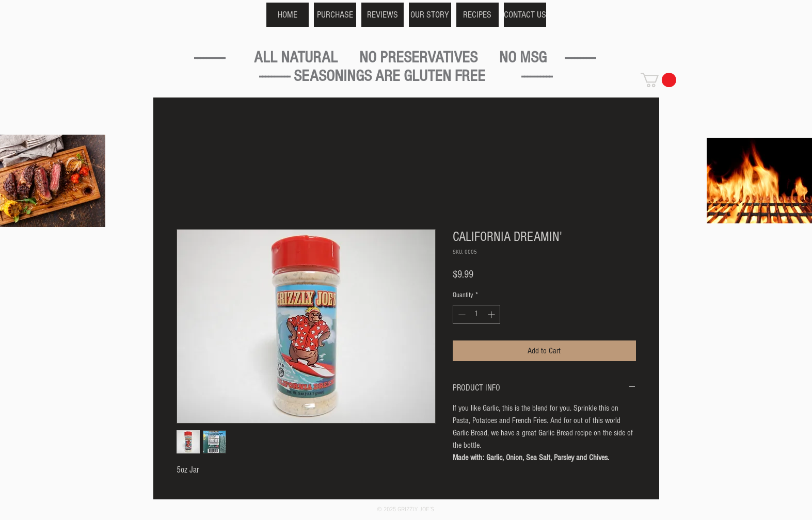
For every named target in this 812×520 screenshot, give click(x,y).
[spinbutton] (476, 314)
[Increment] (492, 314)
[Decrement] (461, 314)
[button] (658, 80)
